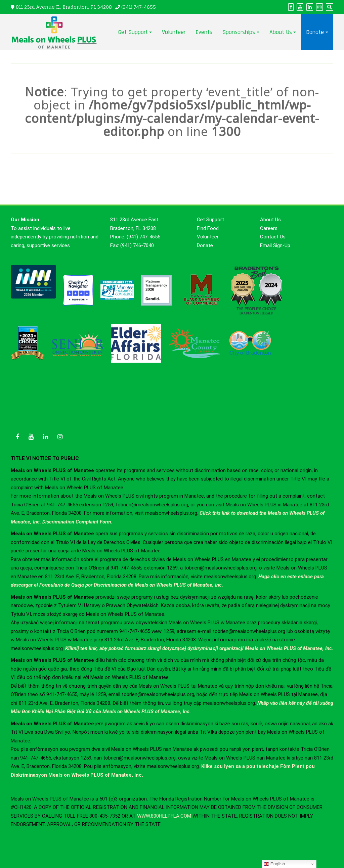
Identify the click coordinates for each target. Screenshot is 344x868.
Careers (269, 228)
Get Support (133, 32)
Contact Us (273, 237)
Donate (315, 32)
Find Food (208, 228)
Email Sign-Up (275, 245)
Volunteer (174, 32)
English (274, 864)
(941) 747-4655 (139, 7)
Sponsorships (239, 32)
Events (204, 32)
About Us (281, 32)
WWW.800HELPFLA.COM (164, 816)
